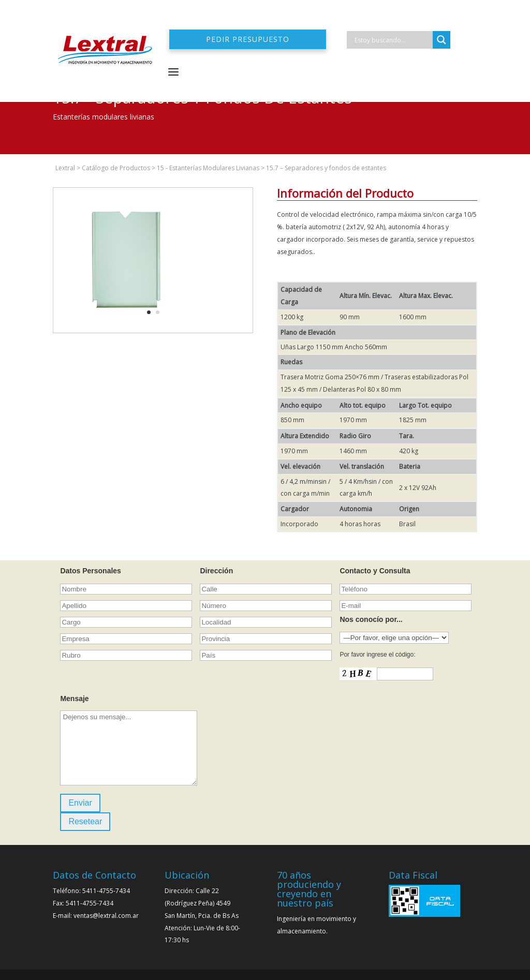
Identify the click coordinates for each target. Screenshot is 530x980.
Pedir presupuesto (248, 39)
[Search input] (392, 40)
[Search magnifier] (441, 40)
